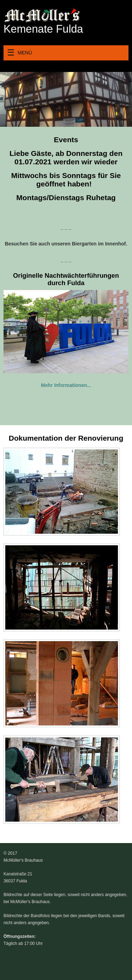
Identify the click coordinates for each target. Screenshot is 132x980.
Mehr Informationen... (66, 385)
